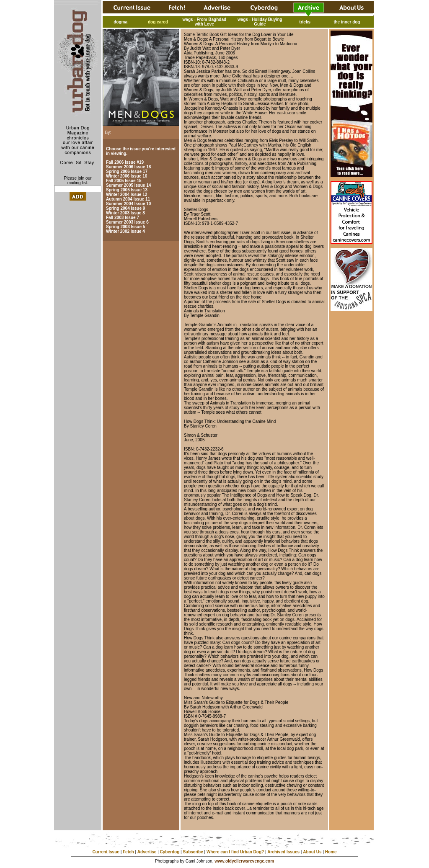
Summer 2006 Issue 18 (128, 167)
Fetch (128, 852)
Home (331, 852)
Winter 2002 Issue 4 (125, 231)
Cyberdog (170, 852)
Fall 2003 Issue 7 (123, 218)
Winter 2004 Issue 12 (127, 194)
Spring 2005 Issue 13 (127, 190)
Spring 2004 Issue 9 (125, 208)
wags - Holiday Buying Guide (260, 22)
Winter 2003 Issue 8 (125, 213)
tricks (305, 22)
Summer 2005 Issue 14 (128, 185)
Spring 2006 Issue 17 (127, 171)
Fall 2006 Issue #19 (125, 162)
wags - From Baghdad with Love (204, 22)
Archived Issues (283, 852)
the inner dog (347, 22)
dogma (120, 22)
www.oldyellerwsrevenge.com (244, 861)
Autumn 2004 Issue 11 (128, 199)
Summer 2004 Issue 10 (128, 204)
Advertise (147, 852)
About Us (312, 852)
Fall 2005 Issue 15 (124, 181)
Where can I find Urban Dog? (235, 852)
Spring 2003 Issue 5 (125, 227)
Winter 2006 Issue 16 (127, 176)
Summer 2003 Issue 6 (127, 222)
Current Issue (106, 852)
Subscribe (193, 852)
